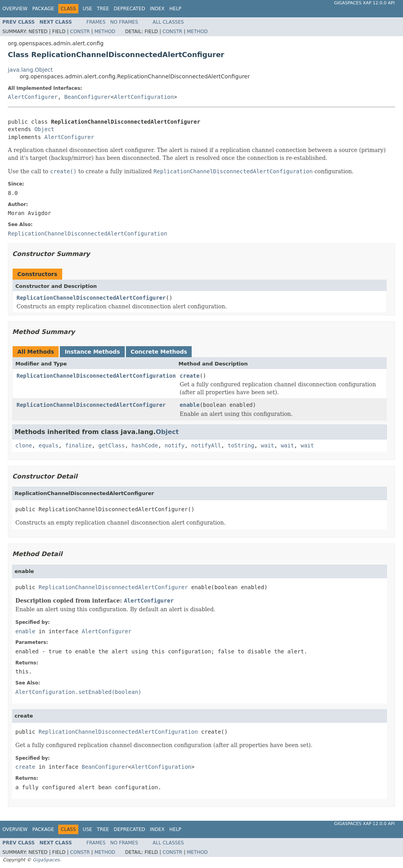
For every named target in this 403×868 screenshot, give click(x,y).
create (190, 376)
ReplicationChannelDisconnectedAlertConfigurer (91, 298)
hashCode (145, 445)
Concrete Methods (159, 352)
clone (24, 445)
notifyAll (206, 445)
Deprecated (129, 9)
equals (49, 445)
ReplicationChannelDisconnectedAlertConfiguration (96, 376)
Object (44, 129)
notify (175, 445)
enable (190, 405)
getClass (112, 445)
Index (157, 9)
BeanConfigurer (87, 97)
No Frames (124, 22)
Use (87, 9)
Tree (103, 9)
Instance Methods (92, 352)
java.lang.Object (30, 70)
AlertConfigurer (33, 97)
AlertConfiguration (144, 97)
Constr (80, 32)
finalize (78, 445)
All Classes (168, 22)
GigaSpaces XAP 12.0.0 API (364, 3)
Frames (96, 22)
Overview (15, 9)
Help (175, 9)
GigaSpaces (46, 860)
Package (43, 9)
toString (241, 445)
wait (268, 445)
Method (105, 32)
